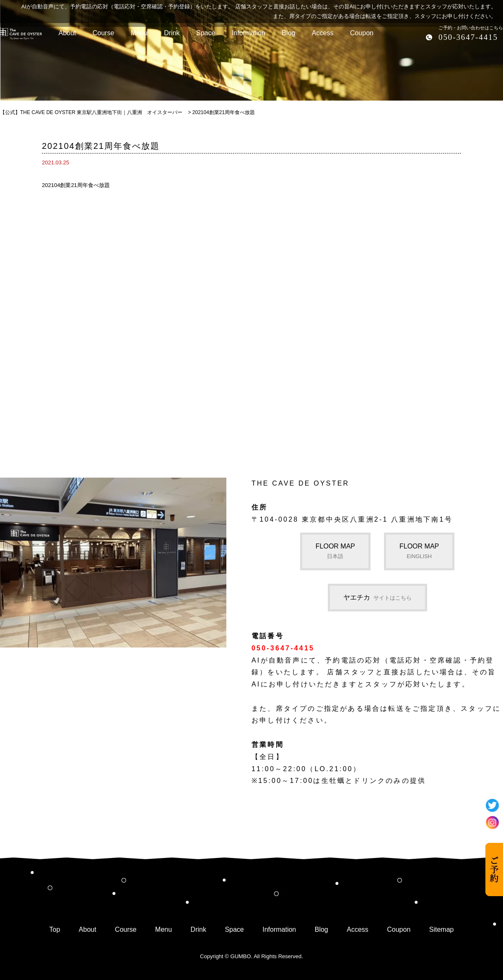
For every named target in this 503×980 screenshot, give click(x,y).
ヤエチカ (377, 597)
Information (279, 929)
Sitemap (442, 929)
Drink (198, 929)
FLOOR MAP (335, 551)
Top (55, 929)
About (88, 929)
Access (358, 929)
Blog (322, 929)
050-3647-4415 (468, 37)
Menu (163, 929)
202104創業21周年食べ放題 (76, 185)
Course (126, 929)
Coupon (399, 929)
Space (234, 929)
